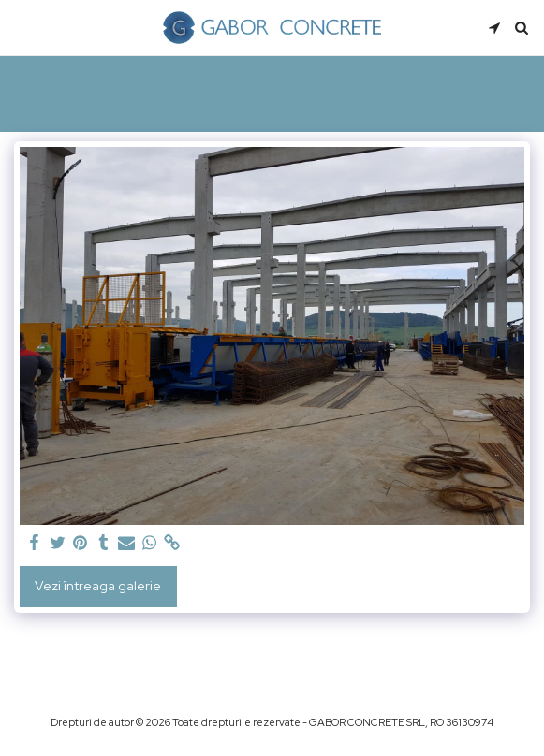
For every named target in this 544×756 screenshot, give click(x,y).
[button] (21, 27)
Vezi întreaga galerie (98, 586)
